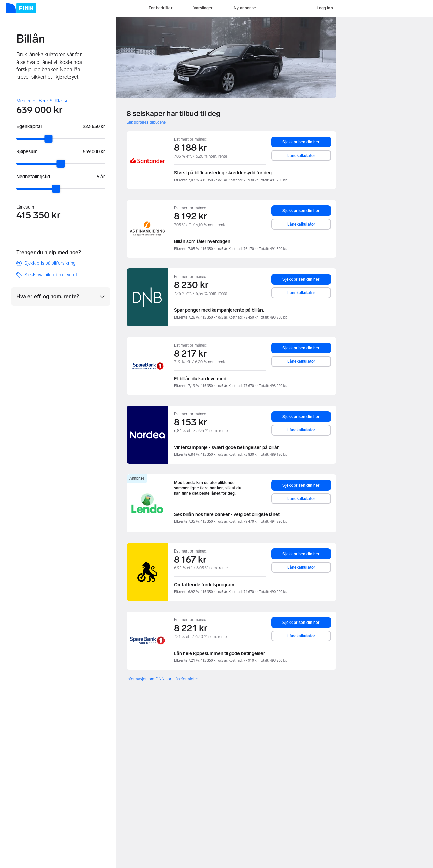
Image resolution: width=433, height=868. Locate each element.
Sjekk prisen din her (301, 142)
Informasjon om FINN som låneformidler (162, 679)
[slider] (48, 139)
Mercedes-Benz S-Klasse (42, 101)
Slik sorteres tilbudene (146, 122)
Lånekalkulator (301, 156)
